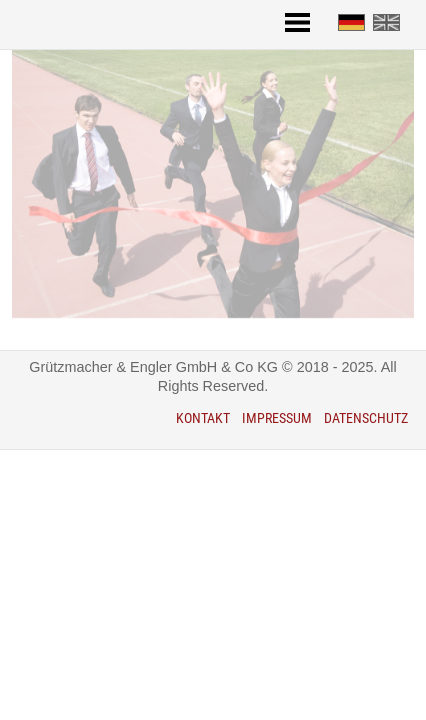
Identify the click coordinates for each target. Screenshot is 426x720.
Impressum (277, 418)
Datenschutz (366, 418)
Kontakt (203, 418)
